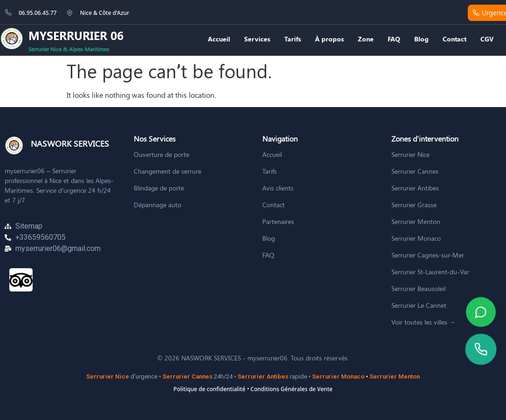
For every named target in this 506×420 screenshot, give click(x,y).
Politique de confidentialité (209, 389)
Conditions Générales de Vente (292, 389)
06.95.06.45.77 (38, 13)
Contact (455, 39)
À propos (329, 39)
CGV (487, 39)
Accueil (219, 39)
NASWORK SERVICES (70, 143)
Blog (421, 39)
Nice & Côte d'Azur (105, 13)
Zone (366, 39)
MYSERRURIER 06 (76, 35)
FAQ (394, 39)
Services (257, 39)
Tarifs (293, 39)
